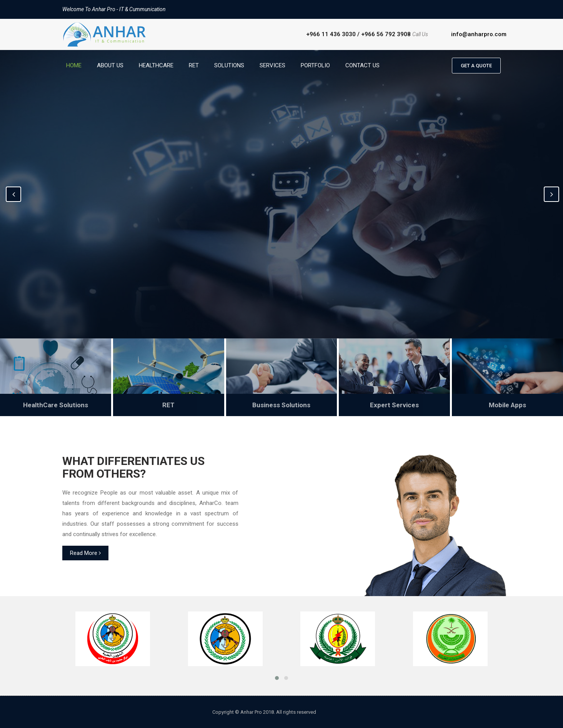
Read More (85, 553)
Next (551, 194)
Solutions (229, 65)
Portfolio (315, 65)
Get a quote (476, 66)
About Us (110, 65)
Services (272, 65)
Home (74, 65)
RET (194, 65)
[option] (281, 194)
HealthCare (156, 65)
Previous (13, 194)
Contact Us (362, 65)
